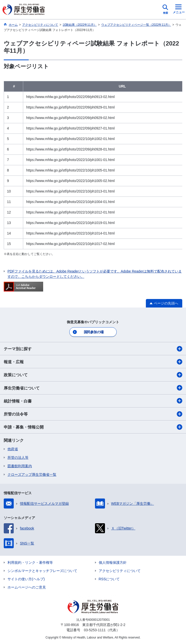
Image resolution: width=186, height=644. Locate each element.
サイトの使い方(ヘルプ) (26, 579)
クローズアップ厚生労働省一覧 (32, 474)
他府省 (13, 449)
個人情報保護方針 (113, 562)
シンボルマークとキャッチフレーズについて (42, 571)
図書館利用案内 (20, 466)
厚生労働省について (93, 388)
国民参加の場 (94, 332)
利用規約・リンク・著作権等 (30, 562)
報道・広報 (93, 362)
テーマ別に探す (93, 349)
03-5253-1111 (95, 630)
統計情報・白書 (93, 401)
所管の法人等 (18, 457)
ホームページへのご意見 (27, 587)
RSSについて (109, 579)
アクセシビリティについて (120, 571)
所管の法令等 (93, 414)
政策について (93, 375)
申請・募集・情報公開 (93, 427)
